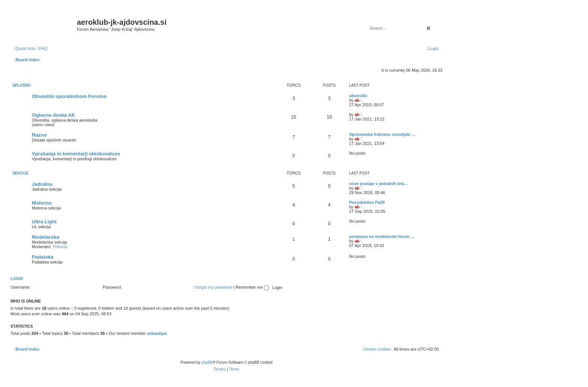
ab (357, 100)
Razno (39, 135)
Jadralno (42, 184)
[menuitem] (42, 48)
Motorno (42, 203)
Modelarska (46, 237)
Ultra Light (44, 222)
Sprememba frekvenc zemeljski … (382, 134)
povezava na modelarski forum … (382, 236)
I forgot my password (213, 287)
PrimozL (60, 247)
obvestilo (358, 96)
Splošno (22, 85)
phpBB (207, 362)
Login (17, 279)
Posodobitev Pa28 (367, 202)
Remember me (252, 287)
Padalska (43, 257)
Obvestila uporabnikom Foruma (69, 96)
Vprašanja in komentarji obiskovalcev (76, 154)
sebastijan (157, 333)
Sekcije (20, 173)
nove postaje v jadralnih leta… (379, 184)
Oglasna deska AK (53, 115)
